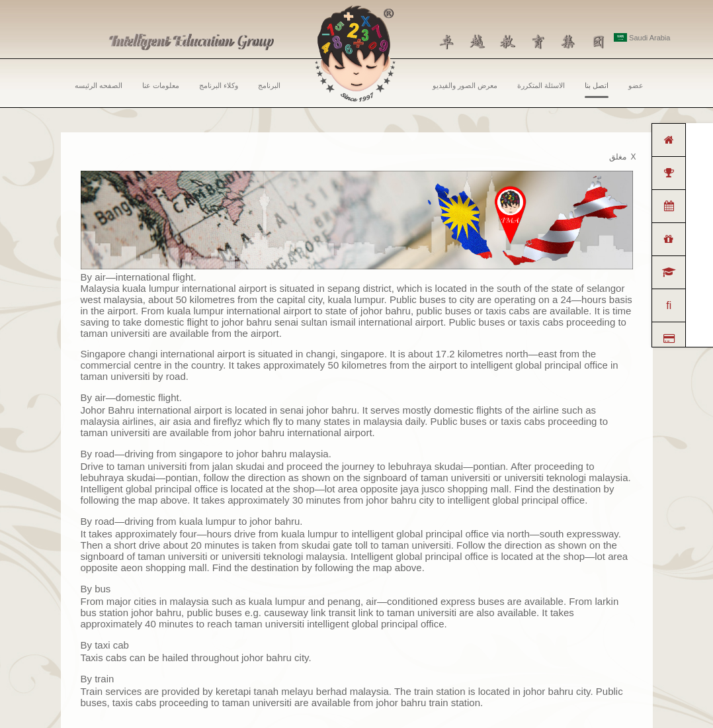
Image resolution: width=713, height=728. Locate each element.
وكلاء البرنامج (219, 85)
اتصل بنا (597, 90)
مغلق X (623, 157)
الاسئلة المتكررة (541, 85)
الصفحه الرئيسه (99, 85)
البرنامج (269, 85)
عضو (636, 85)
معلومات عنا (161, 85)
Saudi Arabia (642, 38)
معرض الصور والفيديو (465, 85)
